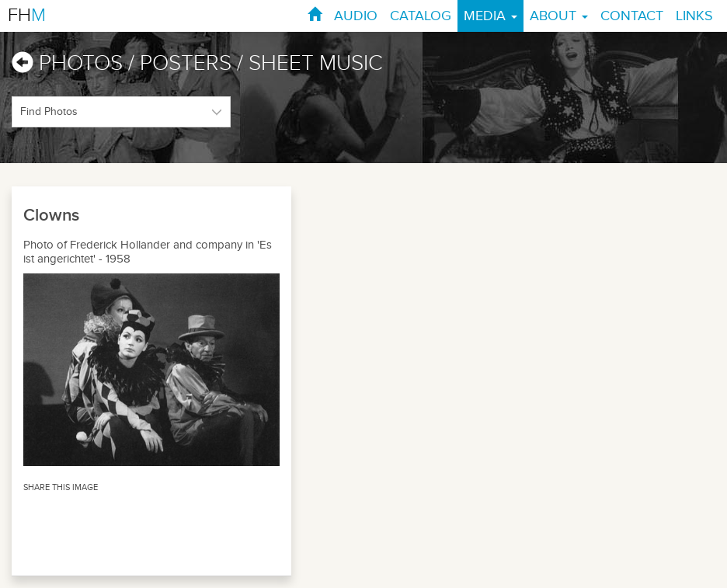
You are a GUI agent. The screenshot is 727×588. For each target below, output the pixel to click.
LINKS (694, 16)
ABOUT (559, 16)
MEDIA (490, 16)
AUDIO (356, 16)
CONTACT (632, 16)
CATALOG (421, 16)
